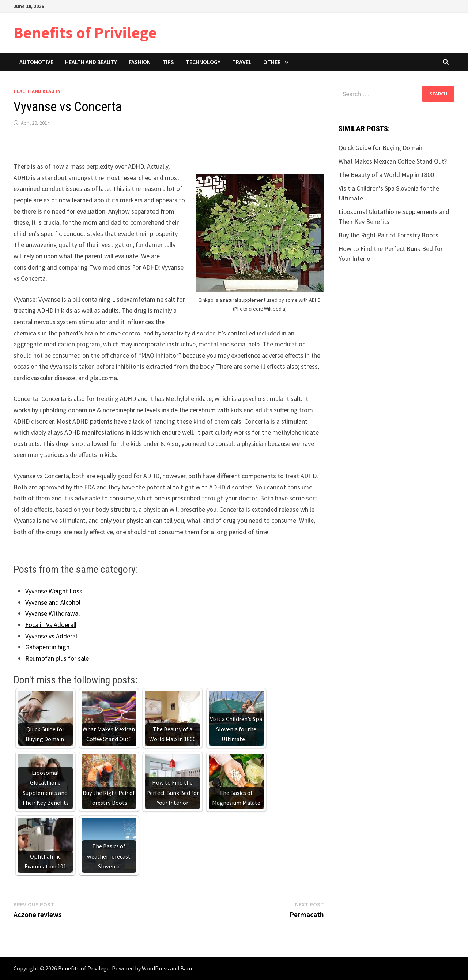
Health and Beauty (91, 62)
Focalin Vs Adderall (51, 625)
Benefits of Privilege (85, 32)
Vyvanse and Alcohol (53, 602)
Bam (186, 968)
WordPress (155, 968)
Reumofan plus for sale (57, 658)
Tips (168, 62)
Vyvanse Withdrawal (52, 613)
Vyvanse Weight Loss (54, 591)
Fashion (140, 62)
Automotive (36, 62)
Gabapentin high (47, 647)
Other (272, 62)
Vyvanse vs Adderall (52, 636)
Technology (203, 62)
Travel (242, 62)
